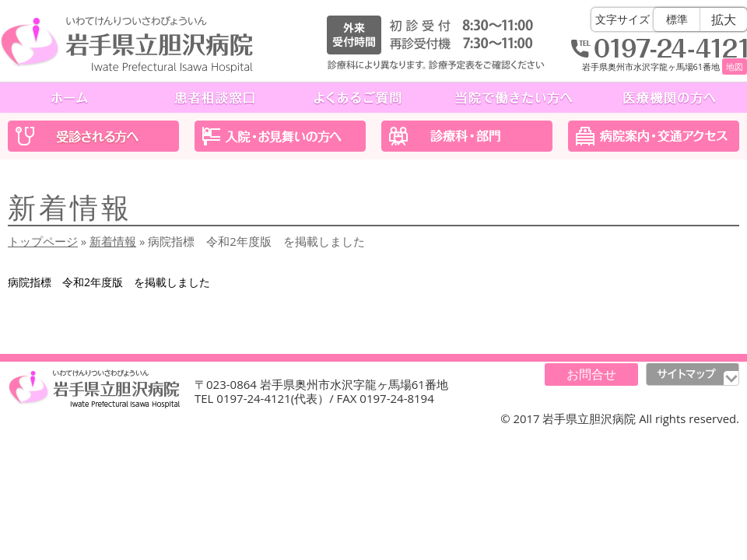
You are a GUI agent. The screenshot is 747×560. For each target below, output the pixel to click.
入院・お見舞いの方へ (280, 136)
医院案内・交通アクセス (654, 136)
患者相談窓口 (215, 98)
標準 (677, 19)
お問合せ (591, 374)
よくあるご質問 (358, 98)
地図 (735, 66)
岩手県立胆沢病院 (126, 44)
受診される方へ (93, 136)
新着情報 (113, 241)
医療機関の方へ (669, 98)
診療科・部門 (467, 136)
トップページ (43, 241)
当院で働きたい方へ (514, 98)
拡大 (724, 19)
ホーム (72, 98)
